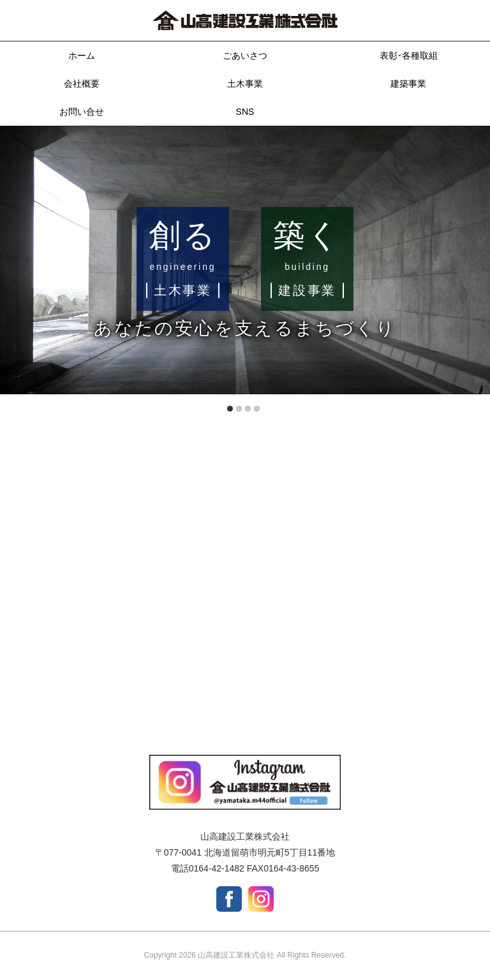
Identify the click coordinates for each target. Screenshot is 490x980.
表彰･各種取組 (409, 56)
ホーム (82, 56)
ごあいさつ (245, 56)
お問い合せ (82, 112)
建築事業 (408, 84)
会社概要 (82, 84)
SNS (245, 112)
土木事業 (245, 84)
